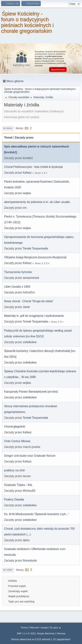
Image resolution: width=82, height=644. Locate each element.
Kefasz (27, 173)
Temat (8, 137)
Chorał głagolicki (15, 427)
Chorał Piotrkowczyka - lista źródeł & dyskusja (33, 167)
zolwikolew (30, 342)
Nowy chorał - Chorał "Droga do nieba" (29, 301)
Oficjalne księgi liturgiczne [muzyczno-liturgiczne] (35, 257)
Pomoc (25, 628)
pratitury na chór (15, 470)
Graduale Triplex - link (18, 485)
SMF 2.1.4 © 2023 (26, 633)
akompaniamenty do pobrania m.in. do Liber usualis (37, 202)
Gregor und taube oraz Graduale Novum (30, 456)
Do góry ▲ (56, 628)
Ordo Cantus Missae (17, 441)
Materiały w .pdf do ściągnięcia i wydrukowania (34, 316)
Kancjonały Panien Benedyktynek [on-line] (31, 392)
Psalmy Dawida (14, 499)
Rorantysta (30, 561)
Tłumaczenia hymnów (18, 272)
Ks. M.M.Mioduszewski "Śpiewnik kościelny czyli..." (37, 514)
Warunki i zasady (39, 628)
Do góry (8, 570)
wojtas (27, 193)
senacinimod (31, 278)
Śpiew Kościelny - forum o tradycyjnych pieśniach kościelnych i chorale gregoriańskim (27, 22)
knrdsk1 (28, 158)
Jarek (26, 307)
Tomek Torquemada (35, 248)
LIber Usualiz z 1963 (17, 287)
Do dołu (8, 128)
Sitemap (61, 633)
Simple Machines (46, 633)
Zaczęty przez (24, 137)
